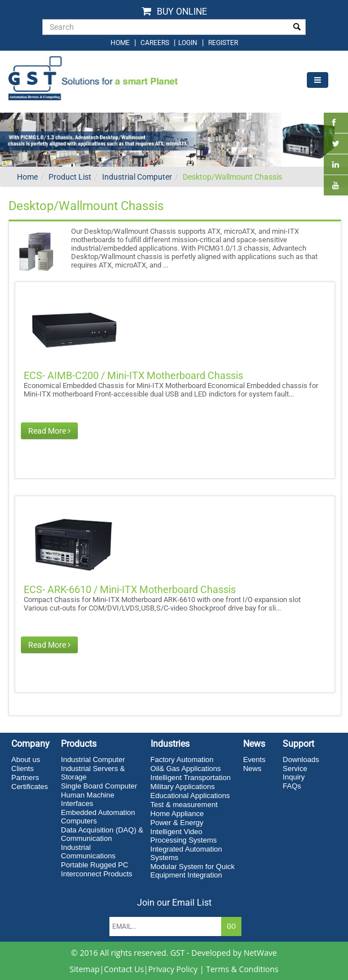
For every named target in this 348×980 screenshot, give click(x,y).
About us (26, 759)
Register (223, 43)
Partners (25, 778)
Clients (23, 769)
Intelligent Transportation (191, 778)
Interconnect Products (96, 874)
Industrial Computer (137, 177)
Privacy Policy (173, 969)
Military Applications (183, 787)
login (189, 43)
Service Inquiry (295, 773)
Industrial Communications (88, 852)
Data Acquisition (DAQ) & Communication (102, 834)
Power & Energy (177, 823)
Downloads (301, 759)
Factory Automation (182, 759)
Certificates (30, 787)
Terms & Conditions (242, 969)
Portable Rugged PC (94, 865)
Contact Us (124, 969)
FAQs (292, 786)
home (120, 43)
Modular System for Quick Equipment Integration (193, 871)
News (252, 769)
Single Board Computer (99, 786)
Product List (70, 177)
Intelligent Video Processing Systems (184, 836)
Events (254, 759)
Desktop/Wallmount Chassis (232, 177)
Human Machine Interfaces (88, 799)
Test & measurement (184, 805)
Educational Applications (190, 796)
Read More (49, 431)
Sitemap (84, 969)
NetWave (260, 953)
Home (27, 177)
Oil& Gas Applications (186, 769)
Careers (155, 43)
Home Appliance (177, 814)
